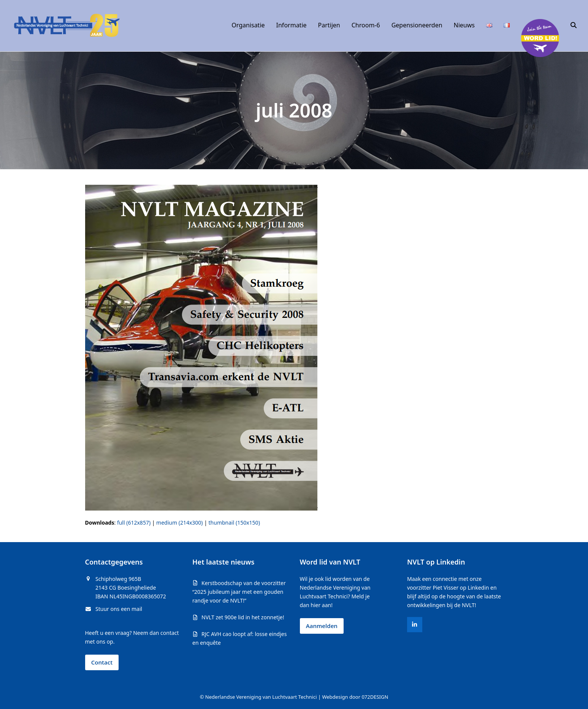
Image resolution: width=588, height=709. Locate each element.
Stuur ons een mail (119, 609)
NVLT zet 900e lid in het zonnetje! (243, 617)
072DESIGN (375, 697)
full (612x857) (134, 523)
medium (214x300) (179, 523)
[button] (574, 25)
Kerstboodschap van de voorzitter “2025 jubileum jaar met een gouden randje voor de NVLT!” (239, 592)
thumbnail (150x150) (234, 523)
